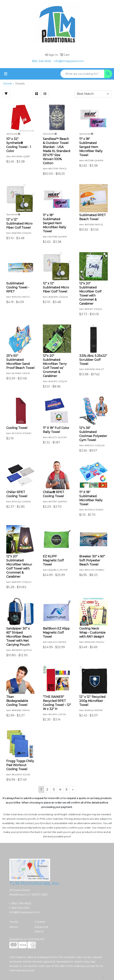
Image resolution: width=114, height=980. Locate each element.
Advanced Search (41, 929)
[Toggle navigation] (6, 74)
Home (14, 922)
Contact (40, 922)
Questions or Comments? (27, 939)
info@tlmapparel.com (69, 61)
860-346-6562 (42, 61)
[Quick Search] (82, 74)
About (14, 927)
